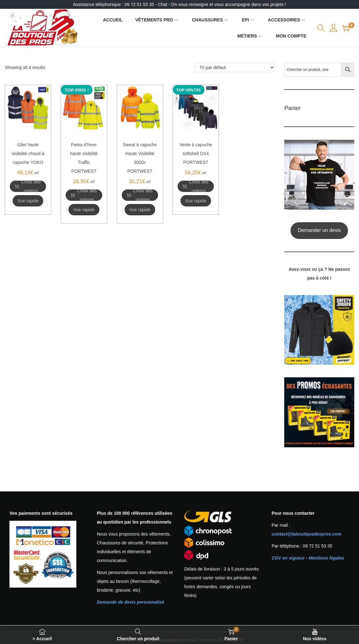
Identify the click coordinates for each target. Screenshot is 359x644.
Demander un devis (319, 230)
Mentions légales (326, 558)
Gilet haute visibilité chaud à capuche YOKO (28, 154)
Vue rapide (28, 201)
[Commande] (235, 67)
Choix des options (28, 186)
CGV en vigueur (288, 558)
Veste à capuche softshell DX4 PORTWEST (196, 154)
